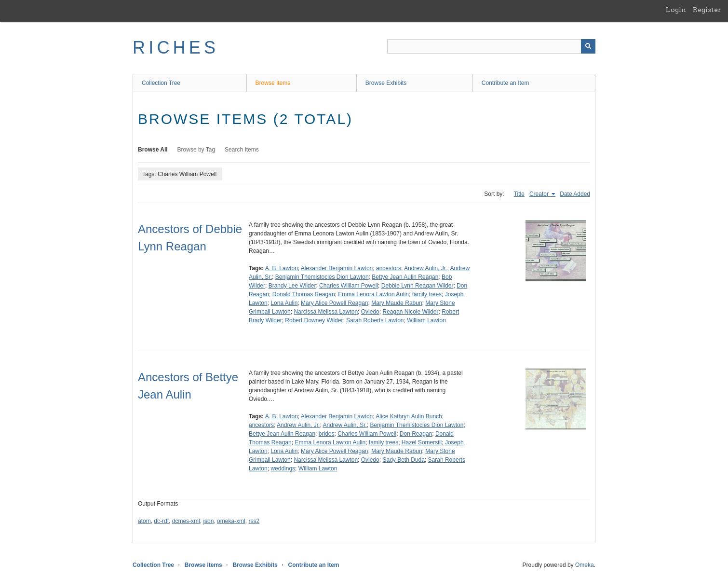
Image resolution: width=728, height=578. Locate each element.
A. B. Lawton (282, 268)
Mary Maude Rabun (397, 303)
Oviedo (370, 312)
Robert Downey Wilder (314, 320)
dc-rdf (161, 521)
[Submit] (588, 46)
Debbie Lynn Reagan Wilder (418, 286)
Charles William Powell (349, 286)
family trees (427, 294)
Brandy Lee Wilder (292, 286)
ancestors (389, 268)
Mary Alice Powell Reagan (334, 303)
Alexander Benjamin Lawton (337, 268)
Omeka (585, 565)
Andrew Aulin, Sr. (344, 425)
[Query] (491, 46)
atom (144, 521)
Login (676, 10)
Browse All (153, 150)
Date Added (575, 194)
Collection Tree (161, 83)
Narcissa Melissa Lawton (326, 312)
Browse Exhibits (386, 83)
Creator (540, 194)
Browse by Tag (196, 150)
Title (519, 194)
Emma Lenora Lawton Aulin (373, 294)
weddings (283, 468)
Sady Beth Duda (403, 460)
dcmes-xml (186, 521)
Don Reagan (416, 434)
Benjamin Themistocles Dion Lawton (322, 277)
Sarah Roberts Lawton (375, 320)
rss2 (254, 521)
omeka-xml (231, 521)
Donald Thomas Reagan (304, 294)
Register (707, 10)
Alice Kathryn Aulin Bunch (409, 416)
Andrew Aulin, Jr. (425, 268)
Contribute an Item (506, 83)
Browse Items (273, 83)
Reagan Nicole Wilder (410, 312)
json (208, 521)
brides (327, 434)
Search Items (242, 150)
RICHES (176, 48)
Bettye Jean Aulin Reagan (405, 277)
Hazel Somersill (422, 442)
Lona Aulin (284, 303)
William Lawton (426, 320)
